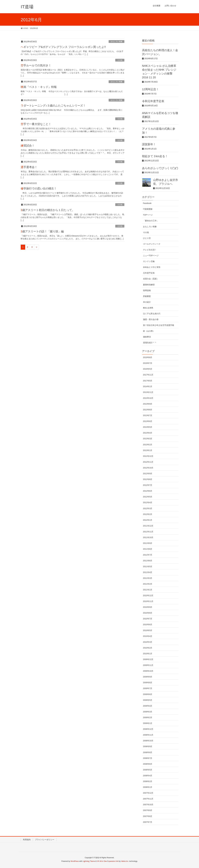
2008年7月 (148, 758)
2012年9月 (148, 474)
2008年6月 (148, 764)
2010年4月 (148, 636)
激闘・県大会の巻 (151, 319)
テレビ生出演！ (150, 250)
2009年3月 (148, 712)
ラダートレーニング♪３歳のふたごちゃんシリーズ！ (53, 106)
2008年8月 (148, 752)
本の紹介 (147, 302)
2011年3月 (148, 578)
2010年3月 (148, 642)
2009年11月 (148, 665)
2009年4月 (148, 706)
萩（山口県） (149, 331)
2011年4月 (148, 572)
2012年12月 (148, 456)
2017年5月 (148, 381)
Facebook (147, 203)
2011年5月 (148, 567)
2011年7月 (148, 555)
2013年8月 (148, 410)
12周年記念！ (150, 89)
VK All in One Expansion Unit (108, 861)
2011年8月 (148, 549)
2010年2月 (148, 648)
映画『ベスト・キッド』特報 (39, 87)
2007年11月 (148, 799)
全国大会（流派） (151, 279)
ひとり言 (147, 238)
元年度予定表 (149, 273)
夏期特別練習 (149, 285)
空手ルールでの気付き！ (36, 65)
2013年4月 (148, 433)
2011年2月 (148, 584)
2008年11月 (148, 735)
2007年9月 (148, 810)
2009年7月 (148, 688)
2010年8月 (148, 613)
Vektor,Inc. (125, 861)
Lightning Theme (89, 861)
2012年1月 (148, 520)
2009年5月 (148, 700)
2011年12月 (148, 526)
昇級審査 (147, 296)
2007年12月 (148, 793)
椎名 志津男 (148, 308)
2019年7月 (148, 363)
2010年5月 (148, 630)
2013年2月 (148, 445)
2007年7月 (148, 822)
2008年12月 (148, 729)
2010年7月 (148, 619)
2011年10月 (148, 537)
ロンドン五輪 (149, 261)
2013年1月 (148, 450)
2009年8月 (148, 683)
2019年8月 (148, 357)
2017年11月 (148, 375)
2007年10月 (148, 805)
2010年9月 (148, 607)
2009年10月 (148, 671)
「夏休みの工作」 (151, 221)
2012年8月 (148, 479)
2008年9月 (148, 746)
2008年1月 (148, 787)
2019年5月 (148, 369)
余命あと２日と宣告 (152, 267)
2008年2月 (148, 781)
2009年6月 (148, 694)
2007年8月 (148, 816)
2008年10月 (148, 741)
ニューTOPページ (151, 256)
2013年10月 (148, 398)
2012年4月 (148, 503)
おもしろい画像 (116, 42)
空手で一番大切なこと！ (36, 124)
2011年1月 (148, 590)
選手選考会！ (29, 167)
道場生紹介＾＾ (150, 343)
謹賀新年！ (149, 144)
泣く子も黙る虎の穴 (152, 314)
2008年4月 (148, 776)
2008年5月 (148, 770)
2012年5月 (148, 497)
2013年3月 (148, 439)
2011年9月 (148, 543)
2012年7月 (148, 485)
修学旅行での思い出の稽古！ (39, 188)
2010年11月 (148, 601)
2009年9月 (148, 677)
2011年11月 (148, 532)
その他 (120, 60)
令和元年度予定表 (153, 101)
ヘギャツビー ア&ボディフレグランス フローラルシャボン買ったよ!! (63, 47)
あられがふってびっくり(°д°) (160, 168)
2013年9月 (148, 404)
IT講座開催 (148, 209)
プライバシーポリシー (45, 840)
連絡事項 (147, 337)
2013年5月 (148, 427)
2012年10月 (148, 468)
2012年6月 (148, 491)
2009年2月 (148, 717)
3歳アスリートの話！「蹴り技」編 (42, 231)
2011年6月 (148, 561)
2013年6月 (148, 421)
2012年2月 (148, 514)
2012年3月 (148, 508)
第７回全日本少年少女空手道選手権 (159, 325)
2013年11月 (148, 392)
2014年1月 (148, 386)
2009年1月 (148, 723)
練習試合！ (28, 146)
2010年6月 (148, 624)
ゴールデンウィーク (152, 244)
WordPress (75, 861)
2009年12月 (148, 659)
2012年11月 (148, 462)
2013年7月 (148, 415)
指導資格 (147, 290)
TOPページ (148, 215)
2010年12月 (148, 595)
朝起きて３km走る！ (155, 156)
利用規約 (27, 840)
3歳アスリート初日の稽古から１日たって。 (48, 210)
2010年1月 (148, 654)
